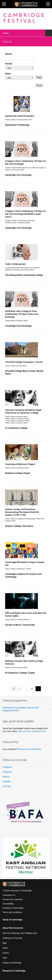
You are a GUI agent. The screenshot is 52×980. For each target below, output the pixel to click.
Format (9, 64)
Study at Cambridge (12, 920)
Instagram (7, 772)
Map (5, 943)
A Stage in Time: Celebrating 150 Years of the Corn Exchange (25, 162)
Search (48, 4)
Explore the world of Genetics (20, 116)
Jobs (5, 958)
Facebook (7, 767)
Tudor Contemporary (15, 264)
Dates (8, 74)
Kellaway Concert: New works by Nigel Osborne (24, 662)
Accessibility (8, 904)
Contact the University (13, 899)
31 (32, 689)
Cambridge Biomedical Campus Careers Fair (25, 564)
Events (6, 953)
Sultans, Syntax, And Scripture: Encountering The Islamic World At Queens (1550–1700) (22, 512)
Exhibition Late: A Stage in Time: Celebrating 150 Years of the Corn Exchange (22, 314)
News (5, 948)
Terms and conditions (12, 912)
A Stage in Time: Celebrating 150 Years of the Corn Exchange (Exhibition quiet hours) (25, 214)
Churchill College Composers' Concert (24, 362)
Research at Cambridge (14, 971)
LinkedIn (6, 781)
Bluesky (6, 777)
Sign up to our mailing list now (32, 731)
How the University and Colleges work (20, 933)
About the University (13, 928)
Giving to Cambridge (12, 963)
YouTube (7, 786)
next (37, 688)
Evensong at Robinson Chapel (20, 464)
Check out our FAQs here (29, 749)
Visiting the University (12, 938)
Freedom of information (13, 908)
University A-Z (9, 895)
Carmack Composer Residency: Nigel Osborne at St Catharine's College (23, 411)
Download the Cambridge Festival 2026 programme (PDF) (21, 709)
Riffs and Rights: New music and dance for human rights (26, 614)
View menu (4, 4)
